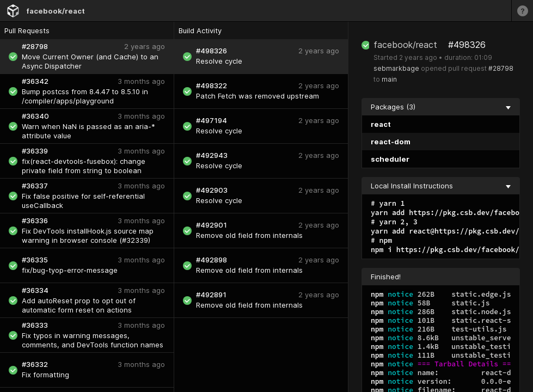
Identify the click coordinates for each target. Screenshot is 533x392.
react (381, 124)
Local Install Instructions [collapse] (441, 186)
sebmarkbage (396, 68)
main (389, 79)
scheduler (390, 159)
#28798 (501, 68)
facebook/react (56, 11)
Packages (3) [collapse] (441, 107)
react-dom (391, 142)
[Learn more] (522, 11)
